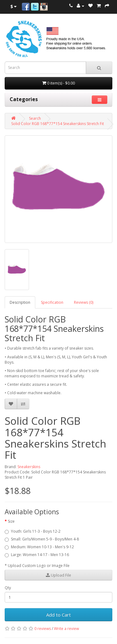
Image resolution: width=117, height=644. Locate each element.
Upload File (58, 575)
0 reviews (43, 629)
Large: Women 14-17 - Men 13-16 (37, 555)
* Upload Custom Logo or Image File (37, 566)
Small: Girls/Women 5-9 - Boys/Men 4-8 (42, 539)
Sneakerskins (29, 467)
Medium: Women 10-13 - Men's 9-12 (39, 547)
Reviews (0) (84, 302)
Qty (8, 588)
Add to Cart (58, 615)
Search (35, 118)
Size (11, 521)
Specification (52, 302)
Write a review (66, 629)
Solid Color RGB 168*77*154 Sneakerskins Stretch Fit (58, 124)
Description (20, 302)
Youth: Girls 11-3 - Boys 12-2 (33, 531)
